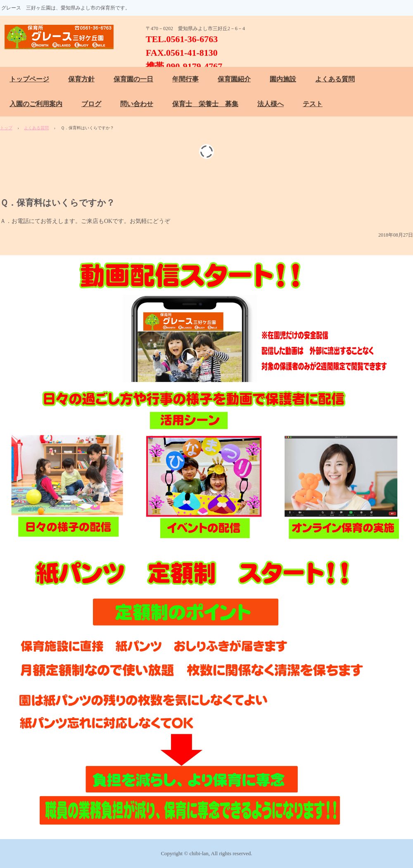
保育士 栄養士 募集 (205, 104)
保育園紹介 (234, 79)
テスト (313, 104)
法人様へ (271, 104)
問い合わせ (137, 104)
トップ (6, 128)
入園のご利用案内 (36, 104)
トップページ (29, 79)
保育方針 (81, 79)
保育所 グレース (63, 37)
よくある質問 (335, 79)
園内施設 (283, 79)
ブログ (91, 104)
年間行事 (185, 79)
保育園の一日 (133, 79)
